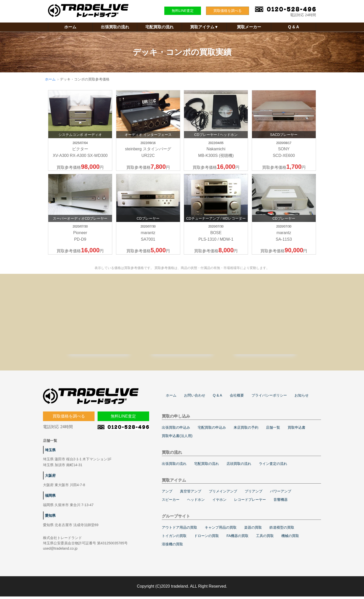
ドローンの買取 (207, 538)
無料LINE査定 (183, 11)
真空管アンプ (191, 494)
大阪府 (50, 478)
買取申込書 (297, 430)
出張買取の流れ (115, 27)
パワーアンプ (281, 494)
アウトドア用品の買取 (179, 530)
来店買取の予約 (246, 430)
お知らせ (302, 398)
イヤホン (219, 502)
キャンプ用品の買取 (221, 530)
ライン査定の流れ (273, 466)
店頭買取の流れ (239, 466)
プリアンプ (254, 494)
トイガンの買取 (174, 538)
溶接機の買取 (172, 547)
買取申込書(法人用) (177, 438)
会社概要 (237, 398)
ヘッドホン (196, 502)
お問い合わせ (195, 398)
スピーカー (171, 502)
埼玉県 (50, 452)
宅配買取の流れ (160, 27)
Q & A (293, 27)
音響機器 (281, 502)
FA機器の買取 (237, 538)
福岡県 (50, 498)
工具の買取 (265, 538)
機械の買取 (290, 538)
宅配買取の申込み (212, 430)
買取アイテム (204, 27)
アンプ (167, 494)
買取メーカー (249, 27)
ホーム (70, 27)
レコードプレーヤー (250, 502)
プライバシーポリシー (269, 398)
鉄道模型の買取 (282, 530)
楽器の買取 (253, 530)
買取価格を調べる (227, 11)
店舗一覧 (273, 430)
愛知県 (50, 518)
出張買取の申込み (176, 430)
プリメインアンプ (223, 494)
